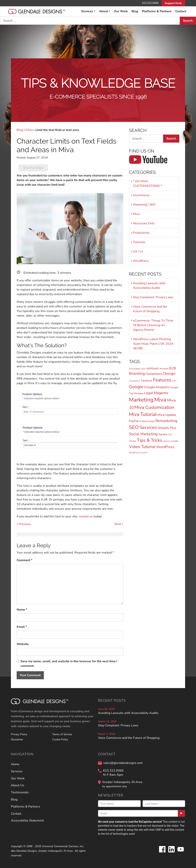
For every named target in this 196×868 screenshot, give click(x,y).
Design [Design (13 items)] (169, 374)
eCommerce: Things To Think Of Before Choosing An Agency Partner (153, 325)
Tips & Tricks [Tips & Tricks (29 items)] (149, 440)
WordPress (141, 261)
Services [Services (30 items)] (148, 427)
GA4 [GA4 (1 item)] (174, 381)
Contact (181, 11)
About (104, 11)
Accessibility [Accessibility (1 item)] (135, 369)
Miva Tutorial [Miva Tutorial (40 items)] (143, 414)
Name (22, 610)
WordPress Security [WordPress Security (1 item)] (138, 453)
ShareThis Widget (33, 168)
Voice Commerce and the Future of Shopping (150, 309)
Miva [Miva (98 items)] (160, 400)
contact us (86, 516)
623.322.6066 (150, 3)
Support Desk (173, 3)
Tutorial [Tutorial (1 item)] (166, 441)
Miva (29, 130)
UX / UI (138, 251)
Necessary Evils (144, 223)
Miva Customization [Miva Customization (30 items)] (154, 407)
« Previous (24, 524)
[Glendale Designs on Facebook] (162, 852)
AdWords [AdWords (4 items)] (152, 368)
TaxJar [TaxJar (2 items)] (133, 441)
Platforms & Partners (157, 11)
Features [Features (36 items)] (162, 380)
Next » (119, 524)
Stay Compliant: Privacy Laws (153, 297)
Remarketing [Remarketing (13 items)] (166, 421)
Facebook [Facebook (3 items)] (147, 381)
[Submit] (181, 813)
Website (23, 644)
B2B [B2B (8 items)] (173, 368)
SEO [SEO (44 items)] (134, 427)
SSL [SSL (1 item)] (170, 435)
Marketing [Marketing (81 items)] (141, 400)
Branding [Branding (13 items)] (137, 374)
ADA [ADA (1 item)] (143, 369)
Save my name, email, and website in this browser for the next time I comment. (69, 664)
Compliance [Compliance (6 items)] (154, 374)
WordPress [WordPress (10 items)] (165, 447)
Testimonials (20, 792)
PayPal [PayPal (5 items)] (134, 421)
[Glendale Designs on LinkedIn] (171, 852)
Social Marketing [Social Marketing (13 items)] (143, 434)
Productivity (141, 233)
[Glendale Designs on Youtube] (180, 852)
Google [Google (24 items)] (136, 387)
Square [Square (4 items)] (163, 434)
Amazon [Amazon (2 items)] (164, 369)
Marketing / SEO (144, 205)
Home (15, 764)
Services (87, 11)
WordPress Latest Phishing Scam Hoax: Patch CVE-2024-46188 (154, 344)
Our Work (121, 11)
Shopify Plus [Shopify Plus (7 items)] (167, 428)
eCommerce (141, 195)
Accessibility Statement (27, 821)
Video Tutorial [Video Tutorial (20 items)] (142, 447)
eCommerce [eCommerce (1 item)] (135, 381)
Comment (24, 560)
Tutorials (139, 242)
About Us (18, 785)
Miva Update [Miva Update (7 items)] (167, 415)
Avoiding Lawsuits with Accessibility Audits (149, 286)
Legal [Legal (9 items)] (149, 393)
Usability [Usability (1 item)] (174, 441)
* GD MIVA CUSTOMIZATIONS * (147, 184)
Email (22, 627)
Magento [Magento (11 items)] (161, 393)
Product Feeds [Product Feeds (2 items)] (147, 421)
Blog (135, 11)
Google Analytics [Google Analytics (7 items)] (157, 387)
